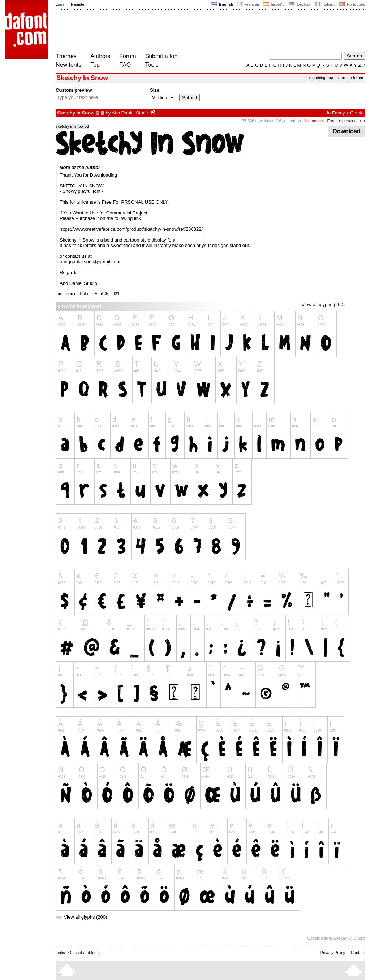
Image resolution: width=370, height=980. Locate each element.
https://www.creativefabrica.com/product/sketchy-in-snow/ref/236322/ (131, 229)
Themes (66, 56)
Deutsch (300, 4)
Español (274, 4)
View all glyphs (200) (323, 305)
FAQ (125, 65)
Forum (128, 56)
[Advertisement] (187, 32)
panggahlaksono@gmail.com (90, 262)
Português (351, 4)
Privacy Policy (333, 953)
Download (347, 131)
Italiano (325, 4)
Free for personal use (346, 121)
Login (61, 4)
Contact (358, 953)
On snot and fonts (84, 953)
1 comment (314, 121)
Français (248, 4)
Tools (152, 65)
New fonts (68, 65)
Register (78, 4)
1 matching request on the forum (335, 78)
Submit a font (162, 56)
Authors (100, 56)
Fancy (338, 113)
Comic (357, 113)
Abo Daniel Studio (130, 113)
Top (95, 65)
